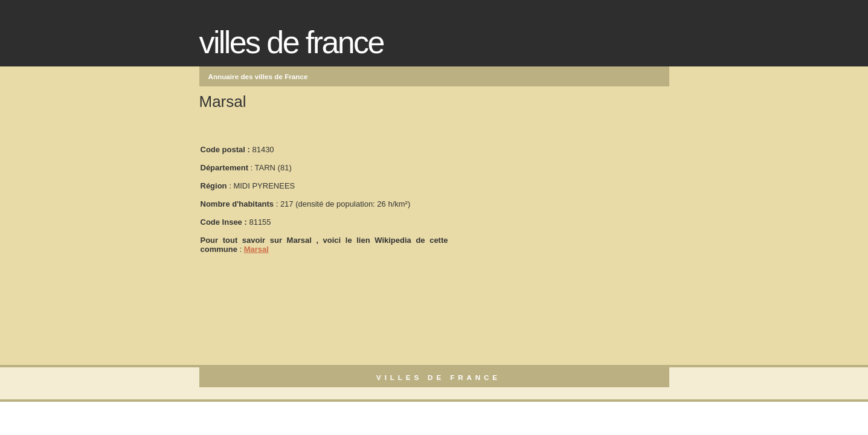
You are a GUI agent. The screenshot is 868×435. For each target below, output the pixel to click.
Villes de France (291, 42)
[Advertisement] (540, 194)
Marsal (256, 249)
